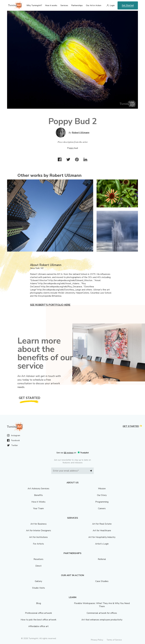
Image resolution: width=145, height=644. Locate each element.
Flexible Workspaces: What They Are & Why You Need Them (102, 605)
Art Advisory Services (38, 489)
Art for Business (39, 524)
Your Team (38, 508)
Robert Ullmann (81, 133)
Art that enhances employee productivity (102, 620)
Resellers (38, 559)
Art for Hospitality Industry (102, 537)
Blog (39, 603)
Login (112, 5)
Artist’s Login (102, 544)
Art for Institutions (38, 537)
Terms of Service (114, 640)
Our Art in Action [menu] (94, 5)
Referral (102, 559)
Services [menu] (64, 5)
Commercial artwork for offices (102, 613)
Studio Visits (39, 588)
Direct (38, 566)
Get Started (128, 5)
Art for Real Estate (102, 524)
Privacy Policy (97, 640)
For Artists (38, 544)
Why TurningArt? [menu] (34, 5)
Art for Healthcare (102, 531)
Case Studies (102, 581)
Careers (102, 508)
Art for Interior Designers (39, 531)
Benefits (38, 495)
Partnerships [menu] (77, 5)
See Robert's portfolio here (50, 305)
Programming (102, 502)
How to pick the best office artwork (39, 620)
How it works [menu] (51, 5)
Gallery (38, 581)
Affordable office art (38, 626)
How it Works (38, 502)
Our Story (102, 495)
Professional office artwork (39, 613)
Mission (102, 489)
